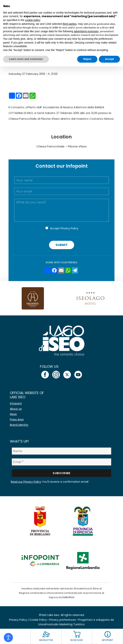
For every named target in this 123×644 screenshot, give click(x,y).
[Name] (61, 451)
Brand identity (19, 425)
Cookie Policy (38, 620)
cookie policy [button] (33, 20)
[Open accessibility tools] (8, 638)
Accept (64, 228)
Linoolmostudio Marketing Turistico (61, 624)
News (13, 414)
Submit (62, 245)
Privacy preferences (63, 620)
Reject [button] (87, 59)
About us (16, 409)
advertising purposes (86, 31)
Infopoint (16, 403)
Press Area (17, 419)
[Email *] (61, 462)
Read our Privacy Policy (26, 482)
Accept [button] (109, 59)
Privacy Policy (69, 228)
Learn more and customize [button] (26, 59)
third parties (69, 24)
